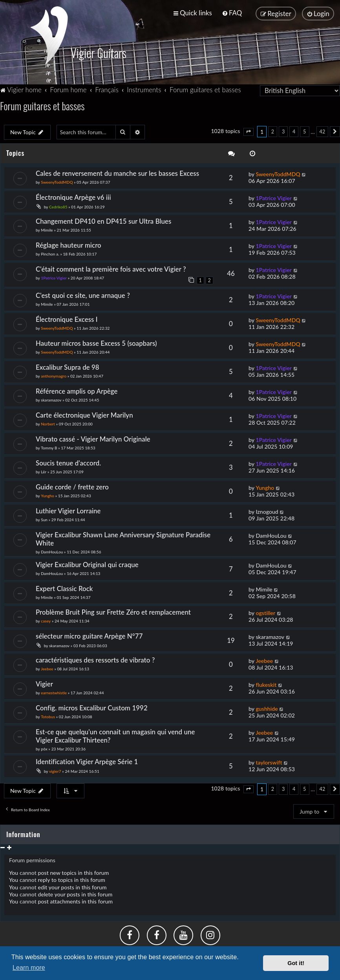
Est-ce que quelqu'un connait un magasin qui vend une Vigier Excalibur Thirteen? (115, 735)
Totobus (48, 716)
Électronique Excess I (67, 318)
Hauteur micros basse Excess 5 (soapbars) (96, 342)
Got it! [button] (296, 963)
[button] (249, 131)
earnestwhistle (54, 692)
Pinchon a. (50, 253)
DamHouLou (52, 551)
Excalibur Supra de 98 (68, 366)
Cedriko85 (58, 206)
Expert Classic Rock (64, 588)
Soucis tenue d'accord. (68, 462)
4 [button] (294, 131)
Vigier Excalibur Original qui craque (87, 564)
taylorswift (269, 762)
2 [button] (273, 131)
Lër (44, 471)
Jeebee (47, 668)
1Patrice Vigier (274, 197)
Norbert (48, 423)
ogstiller (265, 612)
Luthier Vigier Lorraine (68, 510)
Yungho (48, 495)
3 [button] (283, 131)
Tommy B (49, 447)
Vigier (44, 683)
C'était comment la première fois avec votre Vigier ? (111, 268)
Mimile (47, 229)
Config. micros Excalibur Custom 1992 (92, 707)
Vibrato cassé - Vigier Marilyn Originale (93, 438)
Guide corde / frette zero (72, 486)
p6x (44, 748)
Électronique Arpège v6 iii (73, 196)
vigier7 (55, 770)
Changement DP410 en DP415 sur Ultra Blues (103, 220)
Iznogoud (267, 511)
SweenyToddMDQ (57, 181)
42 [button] (323, 131)
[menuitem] (232, 13)
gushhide (267, 708)
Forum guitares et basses (42, 105)
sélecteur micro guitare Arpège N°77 (89, 636)
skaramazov (51, 399)
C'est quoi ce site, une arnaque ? (83, 295)
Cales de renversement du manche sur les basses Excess (117, 172)
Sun (44, 519)
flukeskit (266, 684)
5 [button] (304, 131)
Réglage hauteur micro (69, 244)
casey (46, 620)
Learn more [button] (29, 968)
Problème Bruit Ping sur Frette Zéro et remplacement (113, 612)
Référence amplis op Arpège (77, 390)
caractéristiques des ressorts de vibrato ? (95, 660)
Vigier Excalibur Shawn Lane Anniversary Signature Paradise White (123, 538)
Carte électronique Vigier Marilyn (84, 414)
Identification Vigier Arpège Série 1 (87, 761)
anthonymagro (54, 375)
